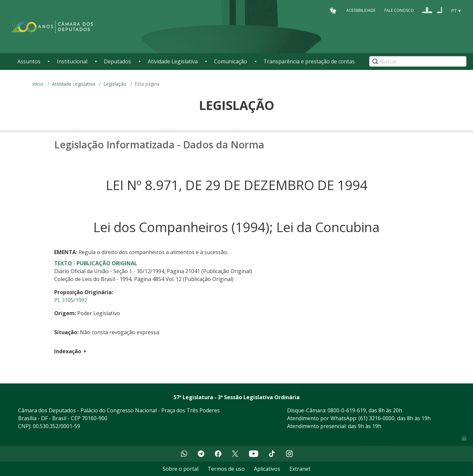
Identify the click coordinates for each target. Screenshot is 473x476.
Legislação (115, 84)
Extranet (300, 469)
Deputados (117, 61)
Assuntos (29, 61)
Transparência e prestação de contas (309, 61)
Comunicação (231, 61)
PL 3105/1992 (71, 300)
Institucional (72, 61)
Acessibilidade (361, 10)
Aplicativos (267, 469)
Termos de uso (226, 469)
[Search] (418, 61)
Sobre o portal (180, 469)
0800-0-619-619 (347, 410)
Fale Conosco (399, 10)
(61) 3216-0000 (376, 418)
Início (38, 84)
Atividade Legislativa (173, 61)
